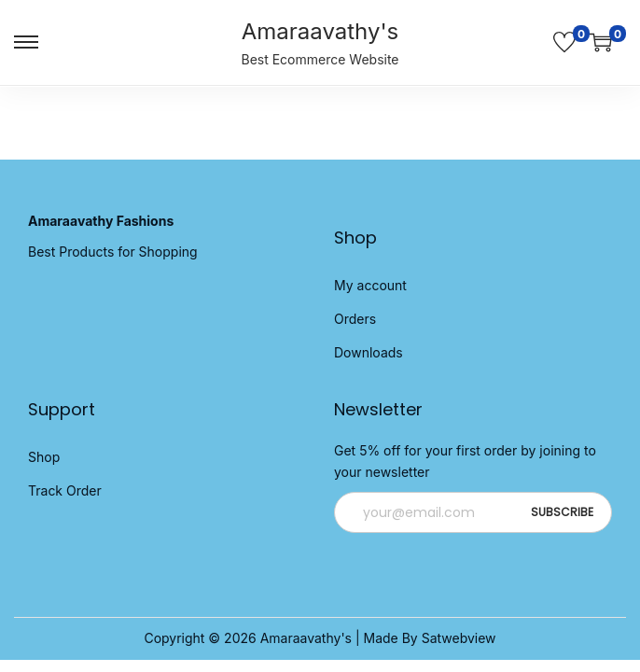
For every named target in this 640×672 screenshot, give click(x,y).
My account (370, 285)
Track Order (65, 490)
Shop (44, 457)
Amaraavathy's (320, 31)
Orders (355, 319)
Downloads (369, 352)
